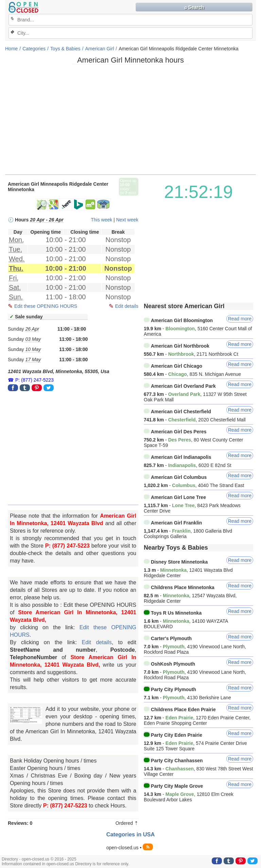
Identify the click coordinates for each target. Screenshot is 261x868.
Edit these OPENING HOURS (46, 306)
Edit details (127, 306)
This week (101, 220)
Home (11, 49)
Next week (127, 220)
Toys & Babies (65, 49)
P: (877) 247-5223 (34, 380)
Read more (240, 319)
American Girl (99, 49)
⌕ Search (194, 7)
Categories (34, 49)
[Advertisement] (130, 122)
